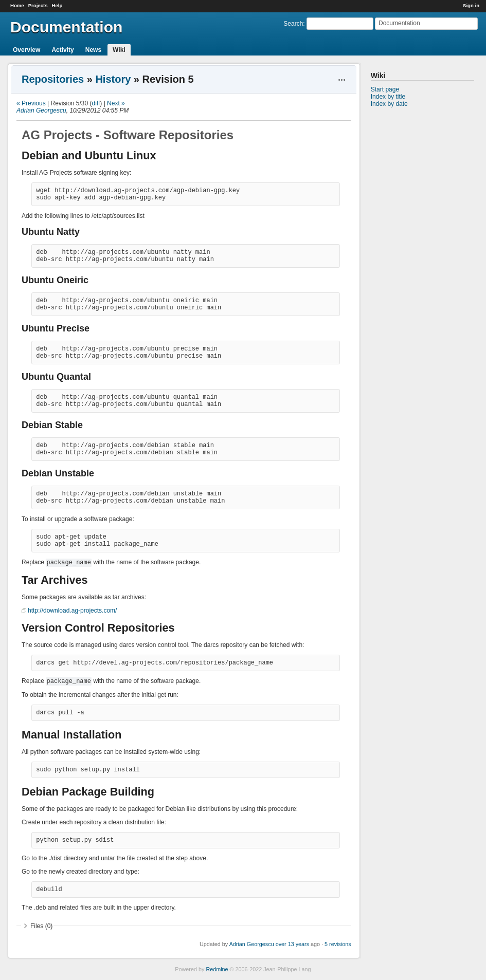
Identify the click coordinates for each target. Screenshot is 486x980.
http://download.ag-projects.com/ (72, 611)
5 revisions (338, 944)
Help (57, 5)
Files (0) (41, 926)
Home (17, 5)
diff (96, 103)
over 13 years (292, 944)
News (93, 50)
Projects (38, 5)
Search (293, 24)
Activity (62, 50)
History (113, 79)
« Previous (31, 103)
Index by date (389, 104)
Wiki (119, 50)
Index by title (388, 97)
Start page (385, 89)
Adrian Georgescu (41, 110)
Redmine (217, 969)
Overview (26, 50)
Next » (116, 103)
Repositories (53, 79)
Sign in (471, 5)
